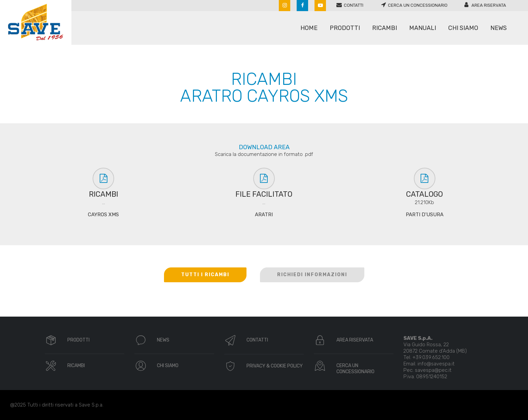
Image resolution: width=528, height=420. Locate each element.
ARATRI (264, 215)
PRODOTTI (78, 340)
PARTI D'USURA (425, 215)
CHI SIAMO (168, 366)
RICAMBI (76, 366)
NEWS (163, 340)
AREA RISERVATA (355, 340)
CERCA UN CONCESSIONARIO (355, 369)
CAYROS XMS (103, 215)
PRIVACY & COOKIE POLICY (275, 366)
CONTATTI (257, 340)
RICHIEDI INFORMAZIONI (312, 275)
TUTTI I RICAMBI (205, 275)
